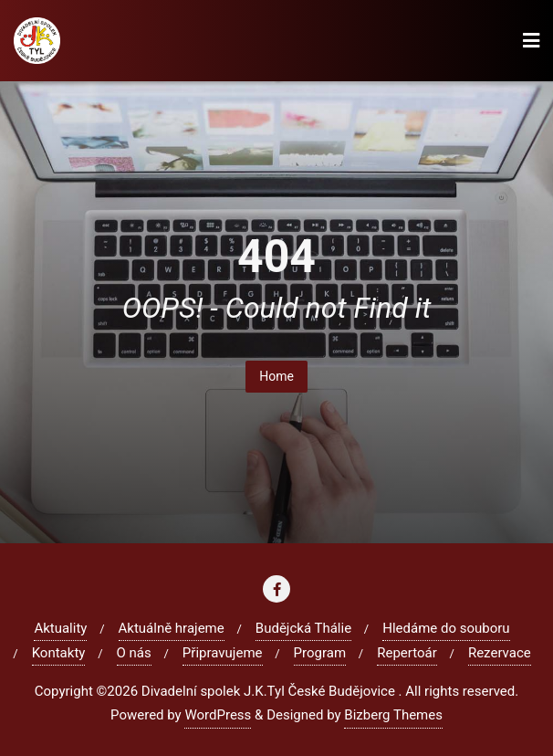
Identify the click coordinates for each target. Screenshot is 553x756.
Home (276, 376)
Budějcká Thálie (303, 628)
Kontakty (59, 653)
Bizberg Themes (393, 715)
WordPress (218, 715)
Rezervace (500, 653)
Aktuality (60, 628)
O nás (134, 653)
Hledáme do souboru (446, 628)
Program (320, 653)
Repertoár (407, 653)
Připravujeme (223, 653)
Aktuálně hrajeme (172, 628)
